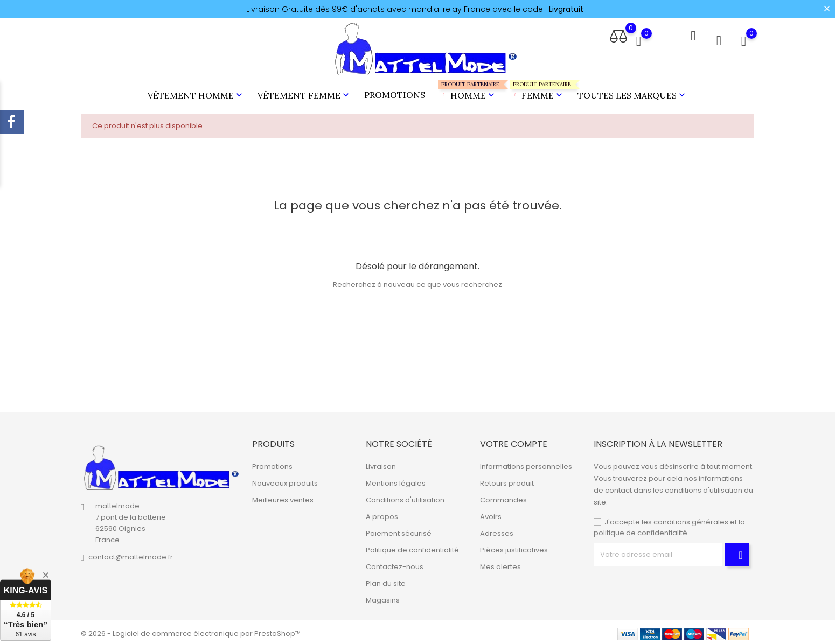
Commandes (503, 497)
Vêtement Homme (196, 94)
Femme (537, 89)
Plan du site (386, 580)
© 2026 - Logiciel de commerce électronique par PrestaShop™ (191, 630)
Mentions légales (396, 480)
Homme (467, 89)
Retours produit (507, 480)
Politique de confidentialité (412, 547)
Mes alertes (500, 563)
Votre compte (514, 441)
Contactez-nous (395, 563)
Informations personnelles (526, 463)
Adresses (497, 530)
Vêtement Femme (304, 94)
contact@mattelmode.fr (131, 554)
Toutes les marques (632, 94)
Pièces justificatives (514, 547)
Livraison (381, 463)
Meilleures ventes (283, 497)
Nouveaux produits (285, 480)
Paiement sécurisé (399, 530)
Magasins (383, 597)
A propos (382, 513)
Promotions (395, 93)
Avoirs (491, 513)
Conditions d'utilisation (405, 497)
